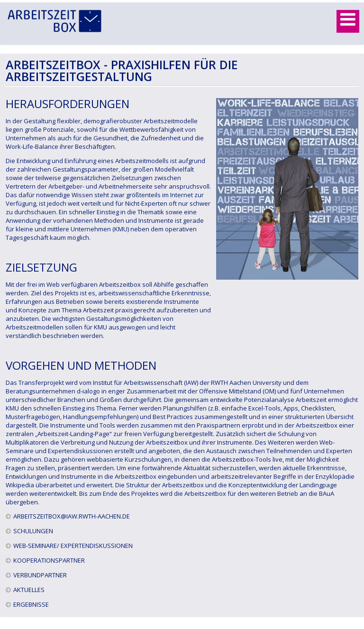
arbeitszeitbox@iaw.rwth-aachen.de (72, 516)
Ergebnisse (31, 604)
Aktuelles (29, 590)
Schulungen (33, 531)
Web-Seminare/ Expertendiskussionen (73, 546)
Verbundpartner (40, 575)
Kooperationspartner (49, 560)
